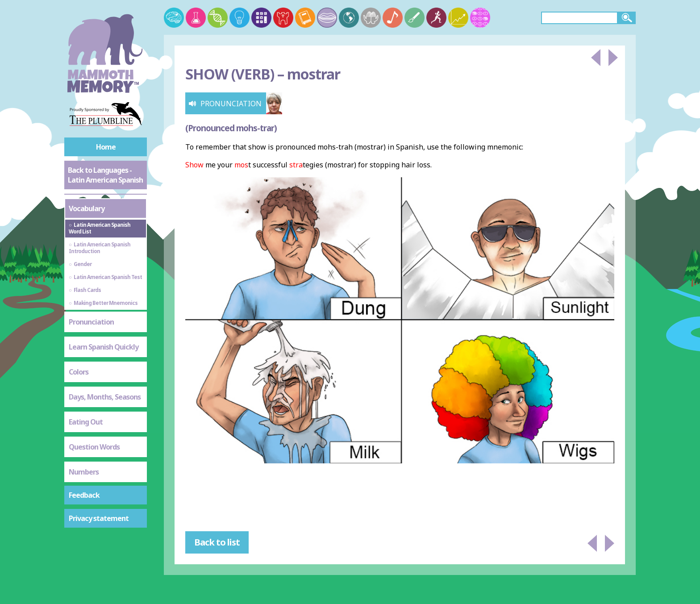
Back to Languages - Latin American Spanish (105, 175)
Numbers (84, 472)
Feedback (84, 495)
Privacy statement (99, 518)
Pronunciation (91, 322)
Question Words (94, 447)
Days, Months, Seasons (105, 397)
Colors (79, 372)
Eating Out (86, 422)
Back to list (217, 542)
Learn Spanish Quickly (104, 347)
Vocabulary (87, 208)
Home (106, 147)
